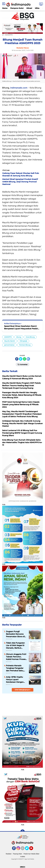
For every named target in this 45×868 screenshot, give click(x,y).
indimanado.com (19, 88)
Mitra (37, 8)
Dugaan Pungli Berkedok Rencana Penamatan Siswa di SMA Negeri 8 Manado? (15, 634)
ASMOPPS (8, 337)
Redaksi (9, 854)
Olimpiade (23, 341)
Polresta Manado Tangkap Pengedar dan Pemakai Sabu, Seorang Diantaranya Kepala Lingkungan (15, 668)
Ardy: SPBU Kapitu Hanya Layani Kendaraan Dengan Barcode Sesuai (15, 680)
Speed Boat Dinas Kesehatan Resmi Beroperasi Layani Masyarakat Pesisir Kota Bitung (21, 327)
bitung (19, 337)
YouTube (33, 849)
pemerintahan (9, 345)
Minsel (29, 8)
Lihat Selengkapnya (22, 690)
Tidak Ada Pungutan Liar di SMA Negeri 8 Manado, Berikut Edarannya (15, 645)
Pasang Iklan (17, 854)
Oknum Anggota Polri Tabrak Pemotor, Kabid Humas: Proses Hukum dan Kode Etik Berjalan (16, 657)
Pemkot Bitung (25, 345)
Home (5, 8)
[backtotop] (23, 832)
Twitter (28, 849)
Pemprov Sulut (17, 8)
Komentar (22, 364)
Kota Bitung (30, 337)
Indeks (23, 857)
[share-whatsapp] (24, 359)
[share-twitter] (21, 359)
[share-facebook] (17, 359)
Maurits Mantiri (10, 341)
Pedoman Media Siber (31, 854)
